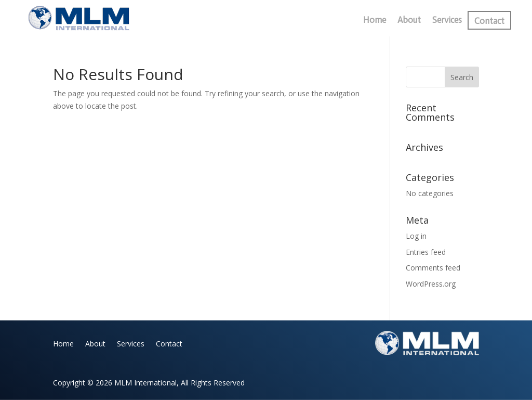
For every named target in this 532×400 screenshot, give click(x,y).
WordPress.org (431, 284)
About (409, 21)
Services (447, 21)
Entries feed (426, 252)
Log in (416, 236)
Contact (489, 22)
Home (375, 21)
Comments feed (433, 268)
